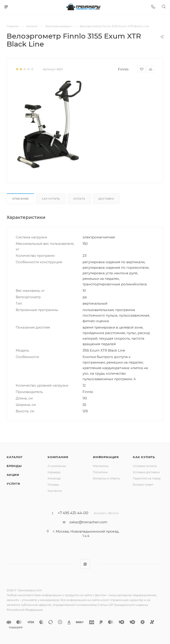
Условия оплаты (145, 466)
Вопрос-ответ (143, 484)
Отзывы (53, 484)
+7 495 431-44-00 (73, 513)
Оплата (79, 199)
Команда (54, 478)
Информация (106, 457)
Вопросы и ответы (106, 478)
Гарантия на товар (147, 478)
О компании (57, 466)
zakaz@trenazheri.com (88, 522)
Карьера (54, 472)
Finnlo (123, 69)
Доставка (106, 199)
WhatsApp (85, 564)
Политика (100, 472)
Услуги (13, 484)
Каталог (15, 457)
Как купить (51, 199)
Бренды (14, 466)
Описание (20, 199)
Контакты (55, 491)
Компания (58, 457)
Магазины (101, 466)
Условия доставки (146, 472)
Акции (13, 475)
